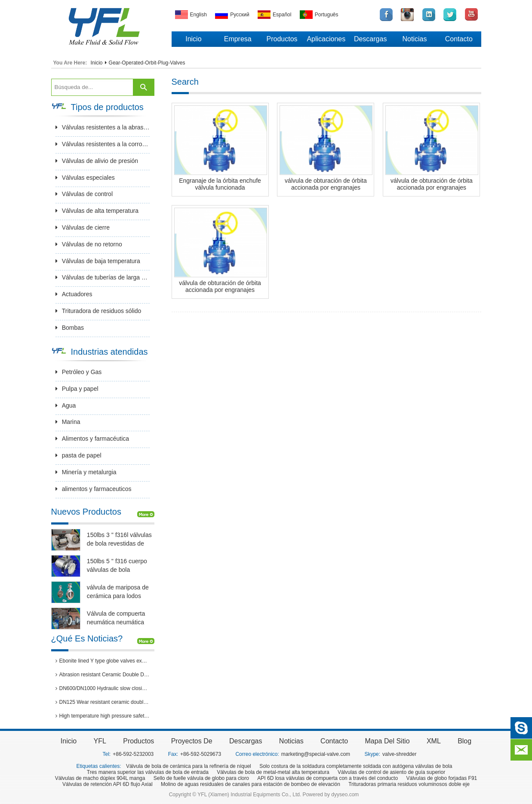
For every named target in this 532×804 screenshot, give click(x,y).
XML (434, 741)
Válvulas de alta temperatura (97, 211)
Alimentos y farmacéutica (92, 439)
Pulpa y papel (77, 389)
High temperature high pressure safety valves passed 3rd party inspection (103, 716)
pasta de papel (78, 455)
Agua (66, 405)
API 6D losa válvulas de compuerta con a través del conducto (328, 778)
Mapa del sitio (387, 741)
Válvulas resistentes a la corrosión (103, 144)
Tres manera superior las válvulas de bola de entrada (148, 772)
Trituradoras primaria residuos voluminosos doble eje (409, 784)
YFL (100, 741)
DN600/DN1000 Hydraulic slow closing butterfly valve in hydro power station (103, 688)
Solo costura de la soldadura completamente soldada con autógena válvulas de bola (356, 766)
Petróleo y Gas (79, 372)
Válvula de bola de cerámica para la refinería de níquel (189, 766)
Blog (464, 741)
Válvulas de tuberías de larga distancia (103, 277)
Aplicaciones (326, 39)
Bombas (70, 328)
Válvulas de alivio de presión (97, 161)
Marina (68, 422)
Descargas (370, 39)
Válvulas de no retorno (89, 244)
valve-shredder (399, 754)
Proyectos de (192, 741)
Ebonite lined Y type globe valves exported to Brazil (103, 661)
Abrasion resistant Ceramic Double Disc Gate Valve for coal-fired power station (103, 675)
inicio (69, 741)
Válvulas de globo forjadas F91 (441, 778)
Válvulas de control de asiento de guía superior (391, 772)
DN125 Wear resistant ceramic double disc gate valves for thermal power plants (103, 702)
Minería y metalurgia (86, 472)
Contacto (459, 39)
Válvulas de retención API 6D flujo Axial (107, 784)
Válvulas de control (84, 194)
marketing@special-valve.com (316, 754)
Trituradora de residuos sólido (98, 311)
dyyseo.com (345, 795)
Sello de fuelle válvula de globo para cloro (201, 778)
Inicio (193, 39)
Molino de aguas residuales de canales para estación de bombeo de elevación (251, 784)
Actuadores (74, 294)
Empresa (238, 39)
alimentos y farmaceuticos (94, 489)
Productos (282, 39)
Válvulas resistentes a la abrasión (103, 127)
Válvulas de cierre (83, 227)
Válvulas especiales (85, 178)
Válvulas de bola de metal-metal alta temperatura (273, 772)
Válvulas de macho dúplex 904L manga (100, 778)
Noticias (415, 39)
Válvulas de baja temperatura (98, 261)
